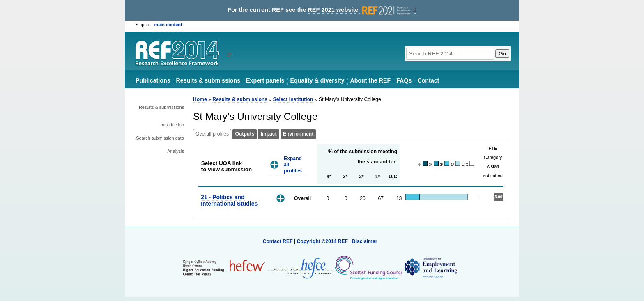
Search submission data (160, 138)
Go (502, 54)
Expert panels (265, 80)
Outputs (245, 134)
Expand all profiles (293, 164)
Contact (428, 80)
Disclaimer (365, 241)
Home (200, 99)
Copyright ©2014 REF (323, 241)
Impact (268, 134)
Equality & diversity (317, 80)
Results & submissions (208, 80)
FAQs (404, 80)
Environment (298, 134)
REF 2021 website (360, 10)
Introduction (172, 125)
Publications (153, 80)
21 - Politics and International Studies (229, 200)
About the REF (370, 80)
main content (168, 25)
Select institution (293, 99)
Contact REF (278, 241)
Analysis (176, 151)
